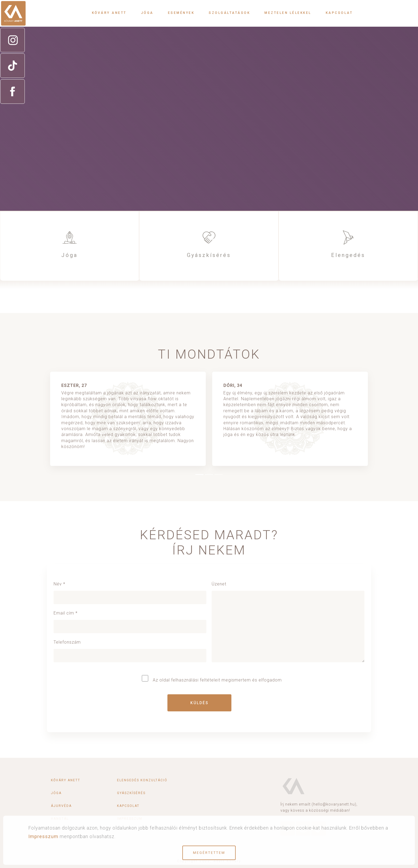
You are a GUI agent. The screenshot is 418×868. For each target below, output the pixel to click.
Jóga (147, 13)
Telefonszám (130, 649)
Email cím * (130, 620)
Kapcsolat (339, 13)
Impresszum (43, 836)
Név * (130, 591)
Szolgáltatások (229, 13)
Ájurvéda (61, 806)
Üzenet (288, 625)
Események (181, 13)
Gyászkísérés (209, 255)
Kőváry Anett (109, 13)
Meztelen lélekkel (288, 13)
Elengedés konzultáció (142, 780)
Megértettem (209, 853)
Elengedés (348, 255)
